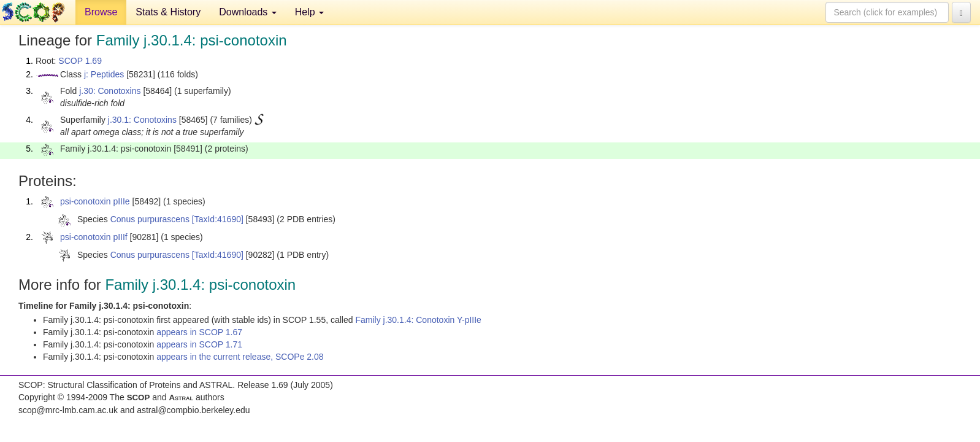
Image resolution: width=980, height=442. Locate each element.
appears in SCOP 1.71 (199, 344)
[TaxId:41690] (218, 219)
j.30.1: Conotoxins (142, 120)
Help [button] (309, 12)
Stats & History (168, 12)
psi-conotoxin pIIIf (94, 237)
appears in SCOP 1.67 (199, 332)
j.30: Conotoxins (110, 91)
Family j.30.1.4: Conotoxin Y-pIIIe (418, 320)
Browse (101, 12)
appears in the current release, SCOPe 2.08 (240, 357)
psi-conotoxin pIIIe (95, 201)
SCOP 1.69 (80, 61)
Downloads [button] (248, 12)
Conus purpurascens (150, 219)
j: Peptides (104, 74)
